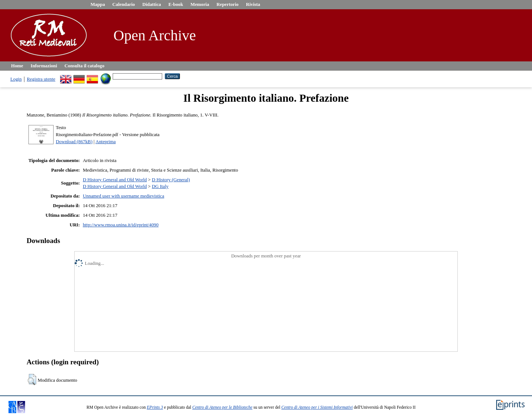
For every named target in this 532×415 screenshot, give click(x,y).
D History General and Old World (115, 180)
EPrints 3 (155, 407)
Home (17, 66)
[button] (32, 379)
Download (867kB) (74, 142)
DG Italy (160, 186)
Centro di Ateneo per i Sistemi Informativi (317, 407)
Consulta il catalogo (85, 66)
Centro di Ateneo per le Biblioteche (222, 407)
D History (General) (171, 180)
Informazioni (44, 66)
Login (16, 79)
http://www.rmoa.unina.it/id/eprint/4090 (121, 225)
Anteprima (105, 142)
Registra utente (41, 79)
